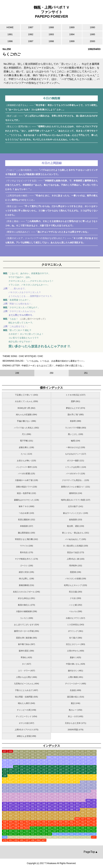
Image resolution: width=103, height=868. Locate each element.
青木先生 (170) (27, 552)
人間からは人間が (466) (27, 677)
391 (10, 813)
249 (17, 373)
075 (83, 754)
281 (49, 791)
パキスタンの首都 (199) (76, 579)
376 (16, 810)
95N (83, 810)
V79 (5, 840)
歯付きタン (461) (75, 671)
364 (49, 806)
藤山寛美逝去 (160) (27, 533)
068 (49, 754)
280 (44, 791)
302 (77, 794)
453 (27, 822)
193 (33, 776)
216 (49, 779)
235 (66, 782)
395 (33, 813)
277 (27, 791)
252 (72, 785)
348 (55, 803)
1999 (72, 41)
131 (55, 764)
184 (72, 773)
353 (83, 803)
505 (44, 831)
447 (94, 819)
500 (16, 831)
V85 (22, 840)
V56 (44, 837)
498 (5, 831)
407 (5, 816)
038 (10, 751)
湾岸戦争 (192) (76, 566)
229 (33, 782)
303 (83, 794)
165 (60, 770)
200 (72, 776)
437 (83, 819)
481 (88, 825)
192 (27, 776)
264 (49, 788)
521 (38, 834)
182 (60, 773)
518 (21, 834)
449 (10, 822)
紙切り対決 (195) (26, 572)
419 (72, 816)
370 (83, 806)
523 (49, 834)
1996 (10, 41)
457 (49, 822)
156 (10, 770)
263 (44, 788)
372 (94, 806)
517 (16, 834)
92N (83, 782)
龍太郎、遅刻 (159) (76, 526)
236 (72, 782)
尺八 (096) (27, 434)
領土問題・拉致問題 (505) (26, 697)
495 (83, 828)
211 (21, 779)
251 (86, 373)
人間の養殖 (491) (75, 677)
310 (27, 797)
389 (94, 810)
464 (88, 822)
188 (94, 773)
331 (49, 800)
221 (77, 779)
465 (94, 822)
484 (10, 828)
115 (60, 760)
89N (49, 757)
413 (38, 816)
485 (16, 828)
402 (72, 813)
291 (16, 794)
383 (55, 810)
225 (5, 782)
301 (72, 794)
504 (38, 831)
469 (21, 825)
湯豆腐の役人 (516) (76, 697)
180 (49, 773)
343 (27, 803)
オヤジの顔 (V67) (27, 723)
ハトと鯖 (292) (76, 605)
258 (10, 788)
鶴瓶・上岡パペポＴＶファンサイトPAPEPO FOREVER (52, 12)
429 (33, 819)
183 (66, 773)
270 (83, 788)
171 (94, 770)
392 (16, 813)
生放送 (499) (75, 690)
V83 (16, 840)
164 (55, 770)
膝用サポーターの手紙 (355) (27, 631)
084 (10, 757)
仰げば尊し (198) (26, 579)
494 (77, 828)
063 (21, 754)
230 (38, 782)
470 (27, 825)
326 (21, 800)
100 (16, 760)
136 (83, 764)
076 (88, 754)
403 (77, 813)
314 (49, 797)
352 (77, 803)
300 (66, 794)
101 (21, 760)
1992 (31, 34)
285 (72, 791)
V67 (66, 837)
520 (33, 834)
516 (10, 834)
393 (21, 813)
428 (27, 819)
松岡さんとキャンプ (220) (75, 585)
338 (94, 800)
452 (21, 822)
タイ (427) (27, 664)
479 (77, 825)
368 (72, 806)
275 (16, 791)
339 (5, 803)
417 (60, 816)
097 (94, 757)
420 (77, 816)
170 (88, 770)
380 (38, 810)
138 (94, 764)
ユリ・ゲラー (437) (27, 671)
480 (83, 825)
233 (55, 782)
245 (33, 785)
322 (94, 797)
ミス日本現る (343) (76, 625)
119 (83, 760)
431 (44, 819)
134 (72, 764)
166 (66, 770)
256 (94, 785)
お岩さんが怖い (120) (26, 461)
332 (55, 800)
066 (38, 754)
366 (60, 806)
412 (33, 816)
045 (55, 751)
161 (38, 770)
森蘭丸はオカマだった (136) (27, 500)
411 (27, 816)
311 (33, 797)
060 (5, 754)
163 (49, 770)
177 (33, 773)
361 (33, 806)
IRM (38, 840)
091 (60, 757)
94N (88, 800)
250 (60, 785)
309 (21, 797)
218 (60, 779)
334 (66, 800)
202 (83, 776)
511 (77, 831)
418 (66, 816)
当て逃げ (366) (76, 638)
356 (5, 806)
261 (27, 788)
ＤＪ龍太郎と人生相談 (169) (76, 546)
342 (21, 803)
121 (94, 760)
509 (66, 831)
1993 (51, 34)
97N (33, 828)
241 (10, 785)
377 (21, 810)
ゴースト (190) (27, 566)
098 (5, 760)
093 (72, 757)
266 (60, 788)
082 (94, 754)
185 (77, 773)
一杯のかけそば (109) (75, 447)
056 (77, 751)
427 (21, 819)
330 (44, 800)
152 (83, 767)
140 (21, 767)
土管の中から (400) (76, 651)
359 (21, 806)
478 (72, 825)
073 (72, 754)
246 (38, 785)
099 (10, 760)
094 (77, 757)
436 (72, 819)
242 (16, 785)
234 (60, 782)
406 (94, 813)
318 (72, 797)
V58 (49, 837)
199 (66, 776)
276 (21, 791)
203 (88, 776)
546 (83, 834)
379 (33, 810)
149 (66, 767)
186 (83, 773)
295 (38, 794)
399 (55, 813)
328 (33, 800)
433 (55, 819)
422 (88, 816)
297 (49, 794)
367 (66, 806)
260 (21, 788)
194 (38, 776)
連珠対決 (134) (76, 493)
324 (10, 800)
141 (27, 767)
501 (21, 831)
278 (33, 791)
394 (27, 813)
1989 (72, 27)
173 (10, 773)
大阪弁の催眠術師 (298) (27, 611)
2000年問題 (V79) (75, 730)
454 (33, 822)
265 (55, 788)
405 (88, 813)
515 (5, 834)
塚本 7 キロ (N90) (27, 506)
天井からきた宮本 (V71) (75, 723)
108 (44, 760)
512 (83, 831)
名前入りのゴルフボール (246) (26, 592)
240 (5, 785)
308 (16, 797)
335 (72, 800)
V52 (33, 837)
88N (16, 751)
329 (38, 800)
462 (77, 822)
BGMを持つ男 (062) (26, 408)
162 (44, 770)
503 (33, 831)
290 (10, 794)
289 (5, 794)
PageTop (89, 852)
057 (83, 751)
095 (83, 757)
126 (27, 764)
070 (60, 754)
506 (49, 831)
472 (38, 825)
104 (38, 760)
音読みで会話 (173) (76, 552)
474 (49, 825)
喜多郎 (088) (75, 421)
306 (5, 797)
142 (33, 767)
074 (77, 754)
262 (33, 788)
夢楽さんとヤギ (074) (75, 408)
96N (77, 819)
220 (72, 779)
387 (77, 810)
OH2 (10, 767)
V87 (27, 840)
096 (88, 757)
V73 (83, 837)
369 (77, 806)
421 (83, 816)
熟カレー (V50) (75, 710)
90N (16, 767)
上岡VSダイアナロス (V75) (27, 730)
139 (5, 767)
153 (88, 767)
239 (94, 782)
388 (88, 810)
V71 (77, 837)
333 (60, 800)
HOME (10, 27)
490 (55, 828)
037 (5, 751)
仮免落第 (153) (76, 520)
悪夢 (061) (76, 401)
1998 (51, 41)
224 (94, 779)
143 (38, 767)
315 (55, 797)
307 (10, 797)
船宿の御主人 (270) (27, 605)
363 (44, 806)
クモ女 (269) (75, 598)
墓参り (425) (75, 657)
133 (66, 764)
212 (27, 779)
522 (44, 834)
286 (77, 791)
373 (5, 810)
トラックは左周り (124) (76, 467)
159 (27, 770)
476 (60, 825)
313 (44, 797)
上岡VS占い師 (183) (75, 559)
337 (83, 800)
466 (5, 825)
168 (77, 770)
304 (88, 794)
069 (55, 754)
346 (44, 803)
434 (60, 819)
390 (5, 813)
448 (5, 822)
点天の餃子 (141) (75, 506)
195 (44, 776)
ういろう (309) (27, 618)
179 (44, 773)
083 (5, 757)
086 (21, 757)
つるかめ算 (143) (26, 513)
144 (44, 767)
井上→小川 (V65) (76, 716)
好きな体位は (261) (27, 598)
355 (94, 803)
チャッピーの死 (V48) (27, 710)
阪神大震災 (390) (26, 651)
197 (55, 776)
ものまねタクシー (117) (76, 454)
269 (77, 788)
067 (44, 754)
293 (27, 794)
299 (60, 794)
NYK (27, 828)
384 (60, 810)
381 (44, 810)
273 (5, 791)
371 (88, 806)
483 (5, 828)
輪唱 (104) (76, 441)
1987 (31, 27)
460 (66, 822)
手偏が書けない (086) (26, 421)
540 (55, 834)
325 (16, 800)
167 (72, 770)
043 (44, 751)
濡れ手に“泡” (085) (76, 415)
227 (21, 782)
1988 (51, 27)
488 (44, 828)
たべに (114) (26, 454)
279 (38, 791)
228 (27, 782)
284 (66, 791)
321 (88, 797)
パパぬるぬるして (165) (76, 539)
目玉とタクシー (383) (75, 644)
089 (38, 757)
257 (5, 788)
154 (94, 767)
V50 (27, 837)
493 (72, 828)
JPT (38, 788)
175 (21, 773)
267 (66, 788)
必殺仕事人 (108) (26, 447)
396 (38, 813)
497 (94, 828)
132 (60, 764)
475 (55, 825)
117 (72, 760)
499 (10, 831)
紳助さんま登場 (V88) (27, 736)
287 (83, 791)
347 (49, 803)
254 (83, 785)
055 (72, 751)
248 (49, 785)
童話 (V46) (75, 703)
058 (88, 751)
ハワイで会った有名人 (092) (27, 428)
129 (44, 764)
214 (38, 779)
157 (16, 770)
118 (77, 760)
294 (33, 794)
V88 (33, 840)
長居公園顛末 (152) (27, 520)
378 (27, 810)
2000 (92, 41)
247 (44, 785)
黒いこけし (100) (75, 434)
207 (10, 779)
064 (27, 754)
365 (55, 806)
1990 (92, 27)
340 (10, 803)
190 (16, 776)
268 (72, 788)
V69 (72, 837)
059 (94, 751)
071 (66, 754)
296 (44, 794)
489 (49, 828)
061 (10, 754)
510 (72, 831)
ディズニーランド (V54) (26, 716)
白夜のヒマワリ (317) (75, 618)
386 (72, 810)
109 (49, 760)
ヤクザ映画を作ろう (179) (26, 559)
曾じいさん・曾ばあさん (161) (75, 533)
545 (77, 834)
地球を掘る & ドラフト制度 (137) (76, 500)
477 (66, 825)
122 (5, 764)
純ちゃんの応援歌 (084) (27, 415)
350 (66, 803)
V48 (22, 837)
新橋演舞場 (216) (26, 585)
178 (38, 773)
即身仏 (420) (26, 657)
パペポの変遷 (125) (27, 474)
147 (60, 767)
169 (83, 770)
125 (21, 764)
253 (77, 785)
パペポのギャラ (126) (75, 474)
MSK (10, 782)
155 (5, 770)
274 (10, 791)
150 (72, 767)
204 (94, 776)
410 (21, 816)
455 (38, 822)
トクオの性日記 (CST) (75, 395)
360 (27, 806)
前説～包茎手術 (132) (26, 493)
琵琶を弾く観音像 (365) (27, 638)
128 (38, 764)
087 (27, 757)
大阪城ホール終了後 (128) (26, 480)
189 (5, 776)
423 (94, 816)
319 (77, 797)
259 (16, 788)
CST (60, 751)
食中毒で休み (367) (27, 644)
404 (83, 813)
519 (27, 834)
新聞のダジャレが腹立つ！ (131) (76, 487)
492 (66, 828)
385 (66, 810)
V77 (94, 837)
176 (27, 773)
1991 (10, 34)
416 (55, 816)
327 (27, 800)
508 (60, 831)
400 (60, 813)
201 (77, 776)
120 (88, 760)
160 (33, 770)
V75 (88, 837)
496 (88, 828)
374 (10, 810)
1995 (92, 34)
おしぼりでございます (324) (27, 625)
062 (16, 754)
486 (21, 828)
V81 (10, 840)
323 (5, 800)
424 (5, 819)
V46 (16, 837)
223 (88, 779)
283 (60, 791)
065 (33, 754)
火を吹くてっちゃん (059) (26, 401)
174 (16, 773)
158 (21, 770)
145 (49, 767)
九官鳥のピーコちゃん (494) (27, 684)
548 (94, 834)
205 (5, 779)
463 (83, 822)
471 (33, 825)
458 (55, 822)
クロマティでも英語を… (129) (75, 480)
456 (44, 822)
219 (66, 779)
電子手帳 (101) (27, 441)
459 (60, 822)
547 (88, 834)
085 (16, 757)
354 (88, 803)
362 (38, 806)
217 (55, 779)
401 (66, 813)
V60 (55, 837)
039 (21, 751)
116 (66, 760)
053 (66, 751)
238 (88, 782)
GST (44, 757)
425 (10, 819)
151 (77, 767)
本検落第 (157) (27, 526)
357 (10, 806)
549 (5, 837)
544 (72, 834)
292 (21, 794)
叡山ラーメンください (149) (76, 513)
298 (55, 794)
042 (38, 751)
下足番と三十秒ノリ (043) (26, 395)
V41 (10, 837)
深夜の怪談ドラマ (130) (27, 487)
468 (16, 825)
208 (16, 779)
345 (38, 803)
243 (21, 785)
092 (66, 757)
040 (27, 751)
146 (55, 767)
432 (49, 819)
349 (60, 803)
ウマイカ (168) (27, 546)
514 (94, 831)
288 (88, 791)
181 (55, 773)
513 (88, 831)
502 (27, 831)
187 (88, 773)
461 (72, 822)
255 (88, 785)
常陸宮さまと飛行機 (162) (26, 539)
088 (33, 757)
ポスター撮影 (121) (76, 461)
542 (66, 834)
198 (60, 776)
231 (44, 782)
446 (88, 819)
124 (16, 764)
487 (38, 828)
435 (66, 819)
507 (55, 831)
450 (16, 822)
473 (44, 825)
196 (49, 776)
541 (60, 834)
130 (49, 764)
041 (33, 751)
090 (55, 757)
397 (44, 813)
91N (10, 776)
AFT (44, 840)
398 (49, 813)
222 (83, 779)
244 (27, 785)
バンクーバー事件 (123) (27, 467)
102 (27, 760)
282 (55, 791)
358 (16, 806)
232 (49, 782)
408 (10, 816)
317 (66, 797)
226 (16, 782)
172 (5, 773)
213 (33, 779)
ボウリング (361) (75, 631)
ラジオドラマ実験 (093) (76, 428)
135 (77, 764)
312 (38, 797)
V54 (38, 837)
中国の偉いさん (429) (75, 664)
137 (88, 764)
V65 (61, 837)
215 (44, 779)
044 (49, 751)
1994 (72, 34)
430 (38, 819)
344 (33, 803)
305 (94, 794)
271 (88, 788)
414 (44, 816)
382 (49, 810)
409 (16, 816)
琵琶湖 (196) (75, 572)
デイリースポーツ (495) (76, 684)
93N (94, 791)
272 (94, 788)
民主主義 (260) (76, 592)
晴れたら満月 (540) (27, 703)
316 (60, 797)
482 (94, 825)
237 (77, 782)
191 (21, 776)
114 (55, 760)
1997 (31, 41)
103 (33, 760)
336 (77, 800)
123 (10, 764)
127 (33, 764)
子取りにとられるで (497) (26, 690)
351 (72, 803)
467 (10, 825)
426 (16, 819)
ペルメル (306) (76, 611)
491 (60, 828)
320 (83, 797)
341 (16, 803)
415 (49, 816)
